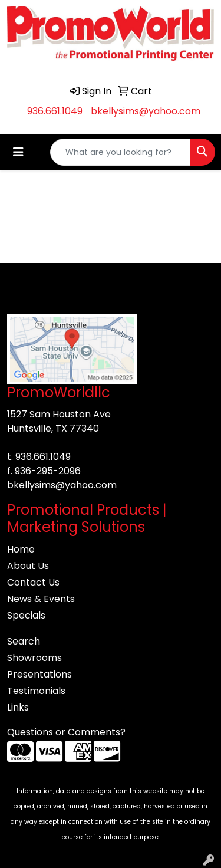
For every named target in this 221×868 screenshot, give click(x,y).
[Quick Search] (120, 152)
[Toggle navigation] (18, 152)
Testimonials (36, 691)
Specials (26, 615)
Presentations (39, 674)
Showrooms (34, 658)
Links (18, 707)
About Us (28, 566)
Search (24, 641)
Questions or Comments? (66, 732)
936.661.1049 (55, 111)
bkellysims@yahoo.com (146, 111)
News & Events (41, 599)
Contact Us (33, 582)
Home (21, 549)
